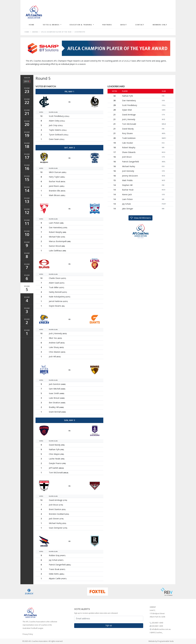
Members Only (160, 25)
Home (32, 25)
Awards (35, 32)
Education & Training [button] (81, 25)
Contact (140, 25)
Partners (107, 25)
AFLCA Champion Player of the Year (56, 32)
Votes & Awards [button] (51, 25)
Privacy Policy (28, 634)
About (124, 25)
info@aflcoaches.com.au (161, 629)
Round (27, 91)
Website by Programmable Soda (161, 641)
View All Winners (140, 218)
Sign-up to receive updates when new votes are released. (96, 613)
